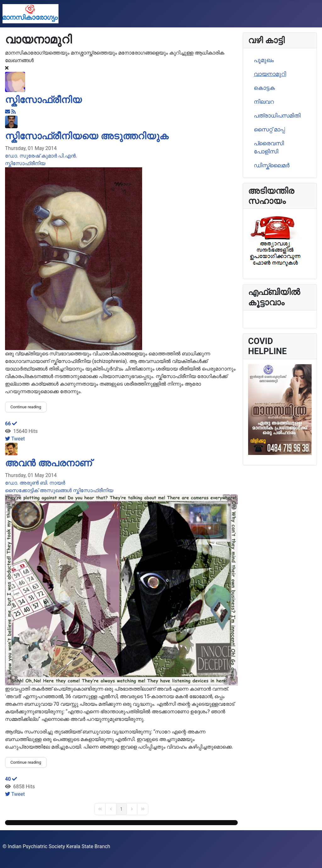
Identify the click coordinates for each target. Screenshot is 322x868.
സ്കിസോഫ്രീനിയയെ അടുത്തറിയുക (87, 136)
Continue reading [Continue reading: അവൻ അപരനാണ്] (26, 762)
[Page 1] (121, 809)
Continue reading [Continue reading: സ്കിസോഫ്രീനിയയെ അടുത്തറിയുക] (26, 407)
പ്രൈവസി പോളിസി (269, 147)
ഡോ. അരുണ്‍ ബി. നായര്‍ (35, 483)
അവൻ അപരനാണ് (48, 463)
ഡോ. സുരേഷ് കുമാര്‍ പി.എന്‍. (41, 156)
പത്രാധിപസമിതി (277, 116)
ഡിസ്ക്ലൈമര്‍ (272, 165)
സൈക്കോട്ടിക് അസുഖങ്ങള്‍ (38, 490)
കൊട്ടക (264, 88)
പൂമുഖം (264, 60)
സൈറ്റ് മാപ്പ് (269, 129)
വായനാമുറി (270, 74)
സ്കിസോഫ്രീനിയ (43, 100)
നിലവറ (264, 102)
